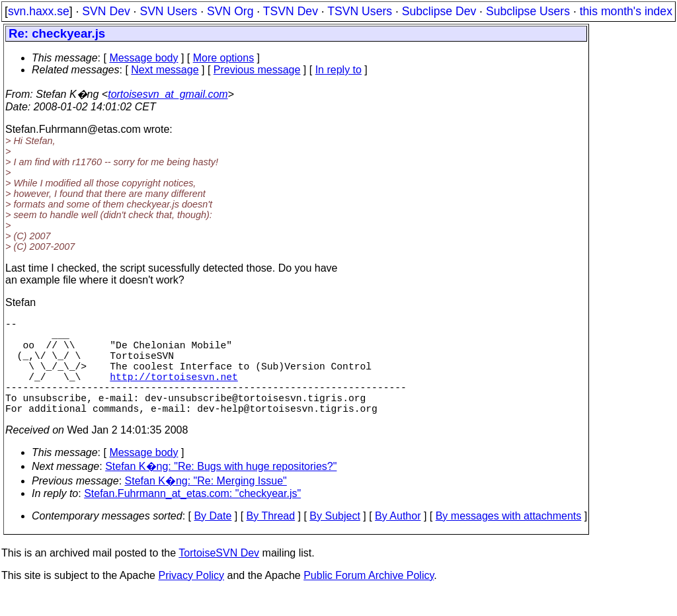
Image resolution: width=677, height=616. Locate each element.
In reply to (338, 70)
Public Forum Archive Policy (369, 599)
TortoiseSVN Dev (219, 577)
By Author (398, 540)
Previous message (257, 70)
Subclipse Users (528, 11)
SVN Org (230, 11)
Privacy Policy (191, 599)
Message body (143, 58)
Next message (165, 70)
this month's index (626, 11)
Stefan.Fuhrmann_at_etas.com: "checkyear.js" (192, 517)
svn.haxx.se (39, 11)
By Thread (271, 540)
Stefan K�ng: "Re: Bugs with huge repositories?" (221, 490)
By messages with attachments (509, 540)
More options (224, 58)
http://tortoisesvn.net (174, 392)
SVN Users (168, 11)
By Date (213, 540)
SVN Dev (106, 11)
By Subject (335, 540)
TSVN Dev (291, 11)
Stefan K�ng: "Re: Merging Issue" (206, 505)
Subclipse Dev (439, 11)
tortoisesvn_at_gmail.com (168, 94)
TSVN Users (360, 11)
